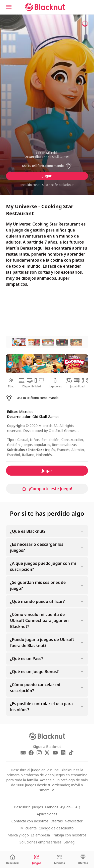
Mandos (52, 807)
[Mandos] (60, 860)
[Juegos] (37, 860)
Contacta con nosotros (30, 821)
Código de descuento (56, 828)
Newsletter (74, 821)
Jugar (47, 176)
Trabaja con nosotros (69, 835)
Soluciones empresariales (40, 842)
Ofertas (57, 821)
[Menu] (9, 7)
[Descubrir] (13, 860)
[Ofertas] (83, 860)
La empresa (40, 835)
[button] (47, 166)
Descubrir (22, 807)
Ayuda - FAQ (70, 807)
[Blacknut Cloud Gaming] (45, 7)
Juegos (37, 807)
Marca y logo (18, 835)
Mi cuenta (29, 828)
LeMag (69, 842)
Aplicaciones (47, 814)
